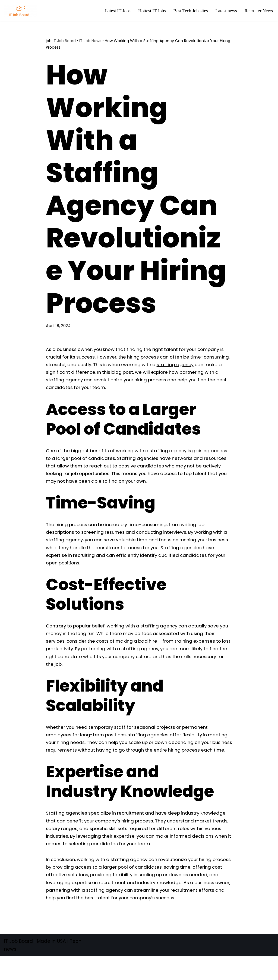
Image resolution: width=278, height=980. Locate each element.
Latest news (225, 11)
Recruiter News (258, 11)
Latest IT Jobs (115, 11)
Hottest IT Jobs (150, 11)
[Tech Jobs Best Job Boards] (22, 11)
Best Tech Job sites (189, 11)
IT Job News (90, 41)
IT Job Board (64, 41)
